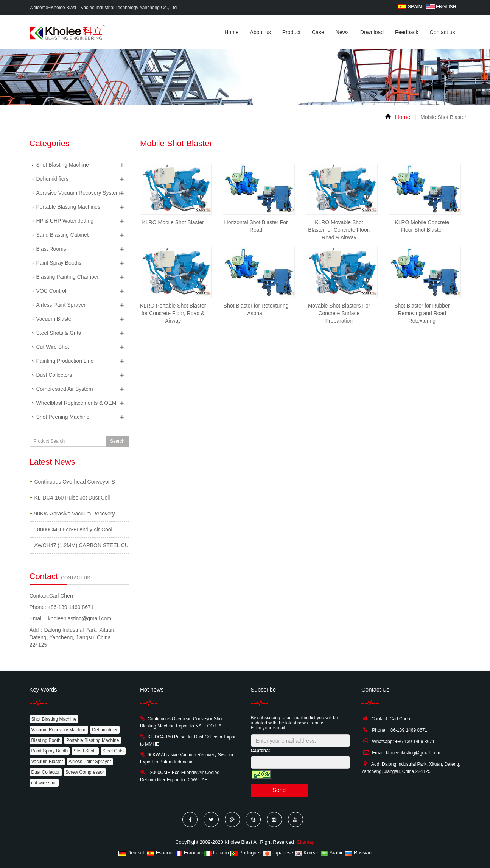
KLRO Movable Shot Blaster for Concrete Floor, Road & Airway (339, 230)
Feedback (407, 32)
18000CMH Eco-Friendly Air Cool (73, 529)
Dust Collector (46, 772)
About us (261, 32)
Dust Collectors (54, 375)
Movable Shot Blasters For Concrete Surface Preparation (339, 313)
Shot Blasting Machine (63, 165)
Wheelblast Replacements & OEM (76, 403)
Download (372, 32)
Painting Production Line (65, 361)
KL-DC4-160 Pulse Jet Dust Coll (72, 498)
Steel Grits (113, 751)
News (342, 32)
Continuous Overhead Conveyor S (75, 482)
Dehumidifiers (53, 179)
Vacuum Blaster (55, 319)
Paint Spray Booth (50, 751)
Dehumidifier (105, 730)
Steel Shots (85, 751)
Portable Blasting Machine (93, 740)
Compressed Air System (65, 389)
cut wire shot (44, 783)
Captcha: (261, 751)
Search (117, 441)
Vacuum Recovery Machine (59, 730)
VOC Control (51, 291)
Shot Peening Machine (63, 417)
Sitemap (306, 842)
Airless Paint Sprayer (61, 305)
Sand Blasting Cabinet (63, 235)
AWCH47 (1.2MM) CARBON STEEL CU (82, 545)
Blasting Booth (46, 740)
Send (279, 790)
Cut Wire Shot (53, 347)
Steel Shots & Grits (59, 333)
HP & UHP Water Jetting (65, 221)
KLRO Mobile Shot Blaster (173, 222)
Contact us (443, 32)
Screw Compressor (85, 772)
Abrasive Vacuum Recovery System (78, 193)
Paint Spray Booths (59, 263)
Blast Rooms (51, 249)
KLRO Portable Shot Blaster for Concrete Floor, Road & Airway (173, 313)
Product (291, 32)
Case (318, 32)
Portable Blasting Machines (68, 207)
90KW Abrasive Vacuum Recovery (75, 514)
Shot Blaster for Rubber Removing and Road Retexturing (422, 313)
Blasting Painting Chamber (68, 277)
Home (231, 32)
